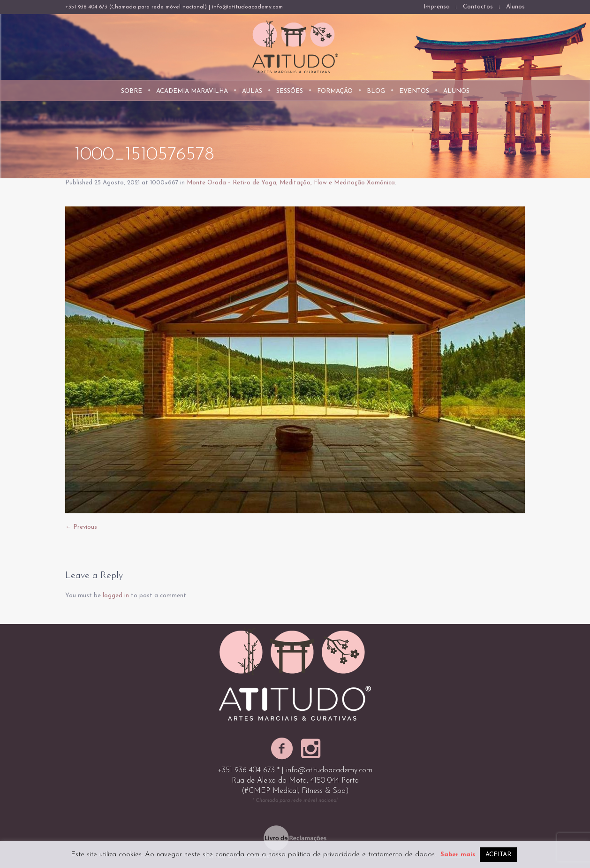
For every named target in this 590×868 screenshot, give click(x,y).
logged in (116, 596)
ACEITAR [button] (498, 855)
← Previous (81, 527)
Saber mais (458, 855)
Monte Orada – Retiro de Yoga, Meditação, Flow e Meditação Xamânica (291, 183)
